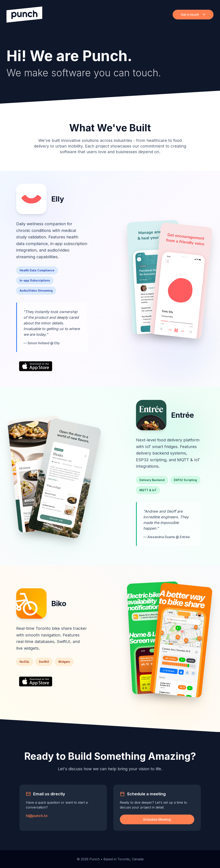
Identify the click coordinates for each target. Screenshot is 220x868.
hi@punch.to (37, 816)
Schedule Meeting (157, 819)
